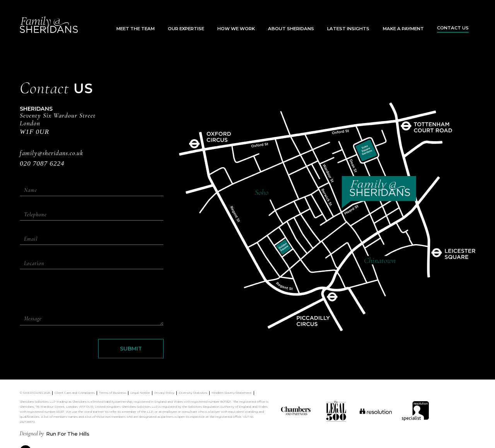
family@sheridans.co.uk (51, 153)
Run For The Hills (68, 434)
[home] (49, 25)
